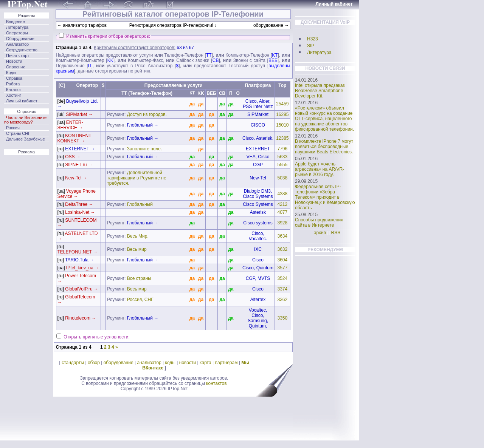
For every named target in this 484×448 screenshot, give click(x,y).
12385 (282, 138)
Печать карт (18, 56)
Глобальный (140, 204)
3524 (282, 278)
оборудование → (271, 25)
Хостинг (14, 95)
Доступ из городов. (147, 114)
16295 (282, 114)
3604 (282, 260)
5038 (282, 178)
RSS (336, 233)
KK (110, 60)
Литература (17, 27)
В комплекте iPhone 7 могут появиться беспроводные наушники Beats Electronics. (324, 147)
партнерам (226, 363)
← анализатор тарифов (82, 25)
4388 (282, 194)
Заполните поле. (144, 149)
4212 (282, 204)
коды (170, 363)
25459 (282, 104)
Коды (11, 73)
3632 (282, 249)
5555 (282, 165)
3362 (282, 300)
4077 (282, 212)
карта (206, 363)
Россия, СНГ (140, 300)
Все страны (139, 278)
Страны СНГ (18, 133)
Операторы (17, 33)
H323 (313, 39)
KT (275, 55)
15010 (282, 125)
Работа (13, 84)
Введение (16, 22)
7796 (282, 149)
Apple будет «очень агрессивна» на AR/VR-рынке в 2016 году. (320, 169)
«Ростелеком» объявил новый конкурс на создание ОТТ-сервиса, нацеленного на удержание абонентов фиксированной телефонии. (324, 119)
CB (216, 60)
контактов (216, 383)
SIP (311, 46)
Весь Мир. (138, 236)
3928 (282, 223)
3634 (282, 236)
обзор (94, 363)
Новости (14, 61)
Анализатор (17, 44)
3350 (282, 318)
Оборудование (20, 39)
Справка (14, 78)
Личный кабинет (22, 101)
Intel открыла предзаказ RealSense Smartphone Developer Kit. (320, 91)
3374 (282, 289)
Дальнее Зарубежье (26, 139)
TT (209, 55)
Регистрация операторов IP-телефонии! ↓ (173, 25)
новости (188, 363)
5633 (282, 157)
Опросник (15, 67)
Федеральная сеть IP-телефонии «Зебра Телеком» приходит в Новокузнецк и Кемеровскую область (325, 197)
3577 (282, 268)
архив (320, 233)
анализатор (149, 363)
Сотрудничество (22, 50)
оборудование (119, 363)
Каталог (14, 90)
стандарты (73, 363)
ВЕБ (273, 60)
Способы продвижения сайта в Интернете (319, 222)
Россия (13, 128)
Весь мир (137, 249)
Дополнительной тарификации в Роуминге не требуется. (137, 178)
